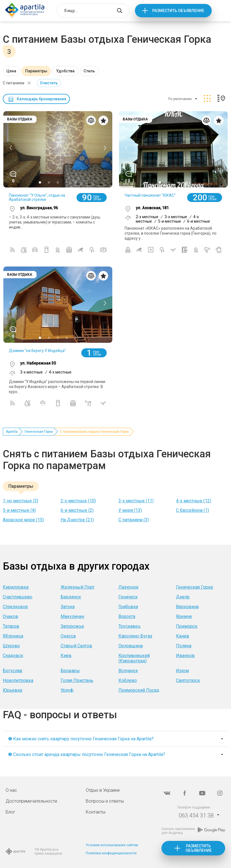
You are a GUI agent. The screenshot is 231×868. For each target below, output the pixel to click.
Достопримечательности (31, 801)
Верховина (187, 607)
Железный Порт (78, 587)
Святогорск (188, 680)
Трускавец (129, 626)
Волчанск (128, 671)
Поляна (184, 646)
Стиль (89, 71)
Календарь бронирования (41, 99)
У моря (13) (130, 510)
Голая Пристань (77, 680)
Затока (68, 607)
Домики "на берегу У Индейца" (37, 351)
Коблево (128, 680)
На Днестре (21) (77, 520)
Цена (11, 71)
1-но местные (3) (21, 501)
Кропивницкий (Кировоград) (134, 658)
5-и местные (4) (19, 510)
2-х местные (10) (78, 501)
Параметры (36, 71)
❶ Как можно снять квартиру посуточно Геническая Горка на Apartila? (81, 739)
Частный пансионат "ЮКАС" (150, 195)
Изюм (182, 671)
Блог (10, 812)
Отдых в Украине (103, 790)
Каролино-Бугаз (135, 636)
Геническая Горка (39, 432)
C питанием (14, 83)
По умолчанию (180, 99)
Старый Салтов (76, 646)
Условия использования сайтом (112, 845)
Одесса (68, 636)
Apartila (12, 432)
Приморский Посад (139, 690)
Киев (66, 656)
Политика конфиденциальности (111, 853)
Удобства (65, 71)
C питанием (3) (134, 520)
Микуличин (72, 616)
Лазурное (128, 587)
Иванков (185, 656)
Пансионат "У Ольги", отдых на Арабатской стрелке (37, 197)
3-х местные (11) (136, 501)
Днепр (183, 597)
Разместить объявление (178, 11)
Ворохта (127, 616)
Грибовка (128, 607)
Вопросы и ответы (105, 801)
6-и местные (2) (77, 510)
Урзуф (67, 690)
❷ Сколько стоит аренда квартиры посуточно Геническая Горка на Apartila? (87, 754)
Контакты (96, 812)
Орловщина (131, 646)
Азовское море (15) (23, 520)
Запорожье (72, 626)
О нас (11, 790)
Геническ (128, 597)
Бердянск (71, 597)
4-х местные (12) (194, 501)
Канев (183, 636)
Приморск (187, 626)
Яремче (184, 616)
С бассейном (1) (192, 510)
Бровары (70, 671)
